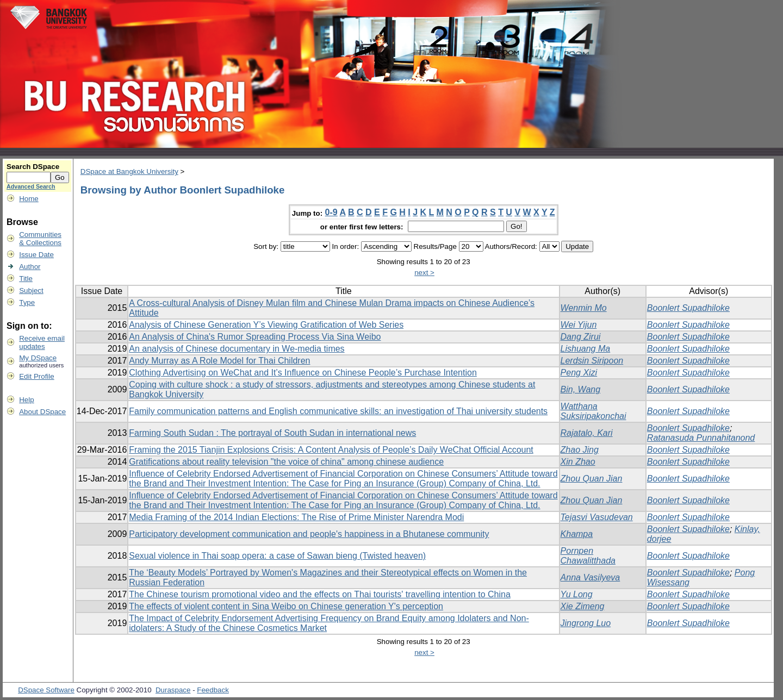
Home (29, 199)
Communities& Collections (40, 239)
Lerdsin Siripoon (592, 361)
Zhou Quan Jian (592, 479)
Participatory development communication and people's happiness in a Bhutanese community (309, 534)
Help (26, 400)
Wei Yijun (579, 325)
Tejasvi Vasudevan (597, 517)
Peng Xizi (579, 373)
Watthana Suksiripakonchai (594, 411)
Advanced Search (31, 186)
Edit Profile (36, 376)
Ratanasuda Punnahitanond (701, 438)
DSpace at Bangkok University (129, 171)
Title (26, 279)
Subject (31, 290)
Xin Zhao (578, 462)
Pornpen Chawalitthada (588, 556)
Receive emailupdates (42, 342)
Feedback (213, 690)
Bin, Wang (581, 389)
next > (424, 273)
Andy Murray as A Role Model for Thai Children (219, 361)
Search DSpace (33, 167)
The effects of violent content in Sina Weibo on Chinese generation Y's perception (286, 606)
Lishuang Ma (586, 349)
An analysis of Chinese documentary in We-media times (237, 349)
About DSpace (42, 412)
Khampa (577, 534)
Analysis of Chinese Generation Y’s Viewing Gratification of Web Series (266, 325)
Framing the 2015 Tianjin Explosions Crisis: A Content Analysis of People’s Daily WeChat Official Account (331, 450)
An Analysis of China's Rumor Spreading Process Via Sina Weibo (255, 337)
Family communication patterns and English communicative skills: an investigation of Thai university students (338, 411)
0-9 (331, 212)
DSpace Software (46, 690)
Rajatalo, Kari (587, 433)
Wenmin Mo (584, 308)
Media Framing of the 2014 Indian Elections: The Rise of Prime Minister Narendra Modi (296, 517)
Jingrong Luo (586, 623)
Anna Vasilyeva (591, 577)
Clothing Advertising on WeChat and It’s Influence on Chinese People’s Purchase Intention (303, 373)
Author (30, 267)
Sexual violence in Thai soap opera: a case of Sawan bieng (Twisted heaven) (277, 556)
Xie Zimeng (583, 606)
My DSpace (38, 358)
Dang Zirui (581, 337)
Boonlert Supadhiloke (688, 308)
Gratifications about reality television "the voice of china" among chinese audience (286, 462)
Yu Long (577, 594)
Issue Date (36, 255)
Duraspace (173, 690)
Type (27, 302)
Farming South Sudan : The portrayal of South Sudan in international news (272, 433)
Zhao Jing (580, 450)
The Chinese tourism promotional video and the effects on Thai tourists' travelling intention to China (320, 594)
